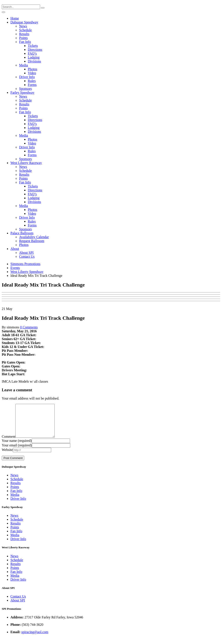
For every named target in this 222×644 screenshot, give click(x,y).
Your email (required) (17, 452)
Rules (32, 81)
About (15, 249)
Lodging (34, 57)
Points (23, 38)
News (23, 26)
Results (24, 34)
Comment (9, 443)
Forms (32, 85)
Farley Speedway (22, 93)
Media (24, 65)
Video (32, 73)
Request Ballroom (32, 241)
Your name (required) (17, 447)
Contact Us (27, 256)
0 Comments (29, 327)
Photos (33, 69)
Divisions (34, 61)
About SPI (26, 253)
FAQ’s (32, 53)
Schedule (25, 30)
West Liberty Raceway (26, 163)
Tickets (33, 46)
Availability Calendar (34, 237)
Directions (35, 50)
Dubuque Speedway (24, 22)
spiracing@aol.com (35, 638)
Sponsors (25, 89)
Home (15, 18)
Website (7, 456)
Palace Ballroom (22, 233)
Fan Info (25, 42)
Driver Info (27, 77)
